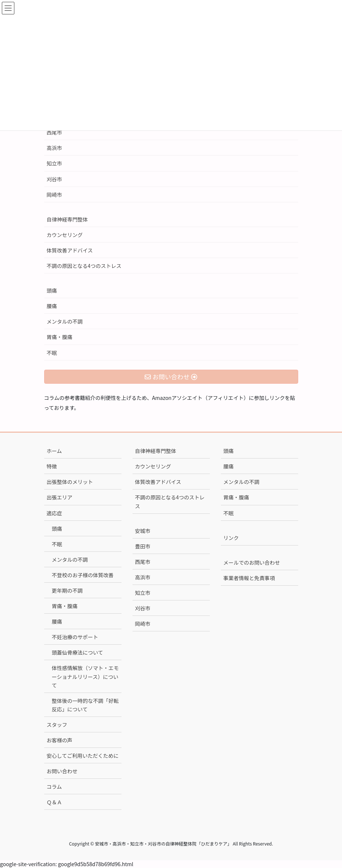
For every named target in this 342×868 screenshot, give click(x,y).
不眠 (52, 353)
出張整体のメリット (70, 482)
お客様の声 (60, 740)
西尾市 (54, 132)
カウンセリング (65, 235)
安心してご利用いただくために (83, 756)
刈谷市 (54, 179)
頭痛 (52, 290)
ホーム (54, 451)
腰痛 (52, 306)
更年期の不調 (67, 590)
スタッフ (57, 725)
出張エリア (60, 497)
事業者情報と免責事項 (249, 578)
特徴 (52, 466)
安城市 (143, 531)
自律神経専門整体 (67, 219)
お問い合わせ (62, 771)
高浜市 (54, 148)
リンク (231, 538)
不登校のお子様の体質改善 (83, 575)
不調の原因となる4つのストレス (84, 266)
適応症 (54, 513)
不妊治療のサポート (75, 637)
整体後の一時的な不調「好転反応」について (85, 705)
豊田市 (143, 546)
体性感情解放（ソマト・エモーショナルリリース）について (85, 676)
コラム (54, 787)
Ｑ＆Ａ (54, 802)
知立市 (54, 163)
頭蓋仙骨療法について (78, 652)
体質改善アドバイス (70, 250)
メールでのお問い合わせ (252, 562)
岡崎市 (54, 195)
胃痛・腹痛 (60, 337)
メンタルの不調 (65, 321)
